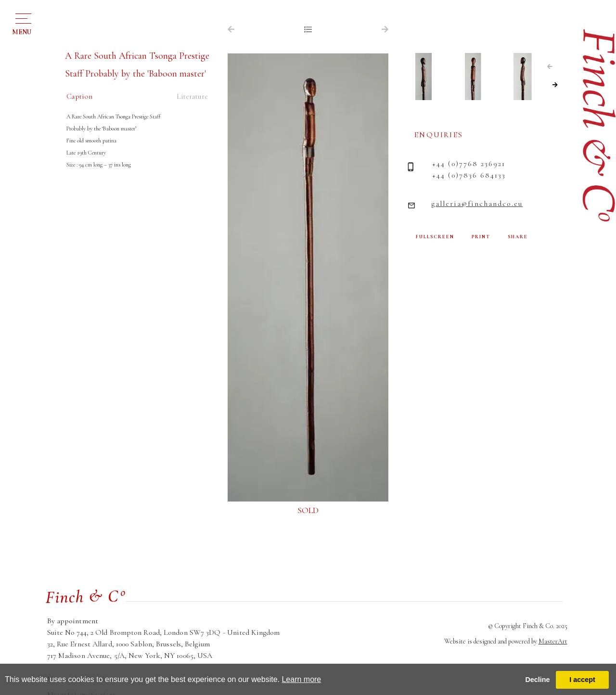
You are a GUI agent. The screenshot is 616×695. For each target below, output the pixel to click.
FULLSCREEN (435, 237)
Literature (192, 96)
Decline (537, 680)
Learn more (301, 679)
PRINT (481, 237)
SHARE (518, 237)
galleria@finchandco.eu (477, 204)
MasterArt (553, 641)
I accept (582, 680)
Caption (79, 96)
